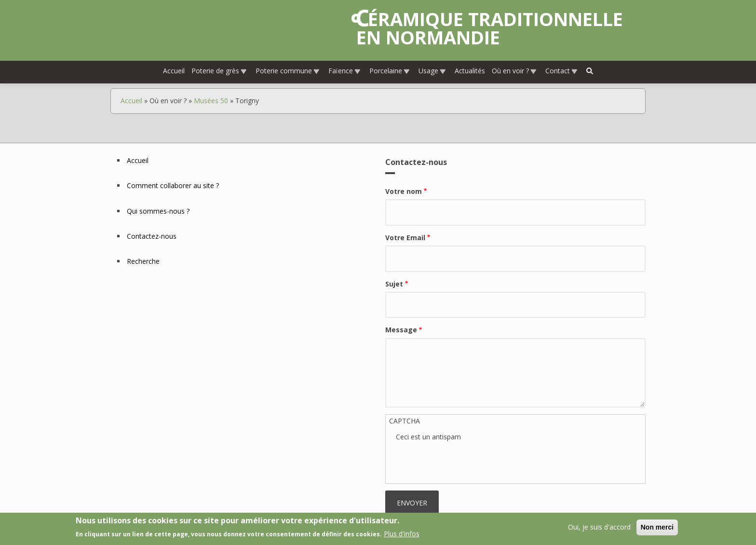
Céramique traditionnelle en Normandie (490, 28)
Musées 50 (211, 101)
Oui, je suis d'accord (599, 527)
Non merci (657, 527)
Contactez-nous (152, 236)
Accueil (174, 71)
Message (401, 330)
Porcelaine (390, 71)
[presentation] (469, 461)
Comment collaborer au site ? (173, 185)
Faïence (345, 71)
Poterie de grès (219, 71)
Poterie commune (288, 71)
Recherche (143, 261)
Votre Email (405, 238)
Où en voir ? (514, 71)
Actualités (470, 71)
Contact (562, 71)
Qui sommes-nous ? (158, 211)
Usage (432, 71)
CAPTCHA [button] (405, 421)
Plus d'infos (402, 534)
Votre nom (404, 191)
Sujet (394, 284)
